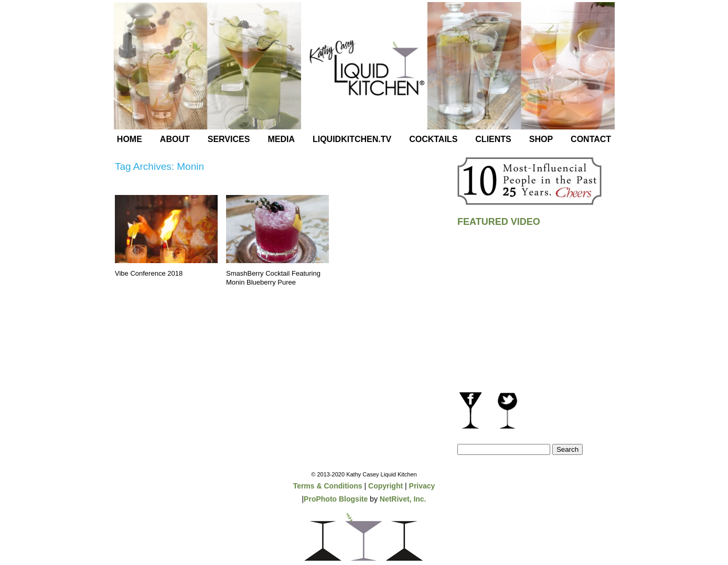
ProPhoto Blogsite (336, 499)
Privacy (422, 486)
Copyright (386, 486)
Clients (493, 139)
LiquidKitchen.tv (352, 139)
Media (281, 139)
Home (130, 139)
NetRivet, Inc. (403, 499)
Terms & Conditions (328, 486)
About (175, 139)
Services (229, 139)
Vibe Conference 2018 (149, 273)
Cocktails (433, 139)
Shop (541, 139)
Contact (591, 139)
